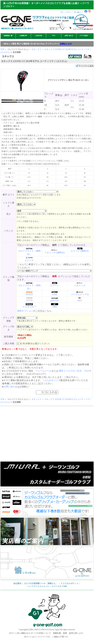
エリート (55, 285)
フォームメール (43, 371)
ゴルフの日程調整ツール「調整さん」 (41, 583)
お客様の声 (23, 36)
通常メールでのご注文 (70, 371)
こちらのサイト (50, 380)
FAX (87, 371)
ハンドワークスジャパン (38, 586)
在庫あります (66, 44)
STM (55, 294)
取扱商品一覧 (8, 36)
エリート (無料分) (80, 251)
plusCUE (55, 301)
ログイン (69, 12)
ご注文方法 (38, 36)
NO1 (80, 301)
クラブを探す (84, 36)
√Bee (55, 307)
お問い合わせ (69, 36)
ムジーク (29, 260)
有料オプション (25, 311)
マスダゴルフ (29, 307)
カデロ (29, 300)
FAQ (54, 35)
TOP (62, 12)
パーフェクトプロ (80, 294)
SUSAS (29, 294)
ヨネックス (36, 49)
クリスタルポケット (70, 583)
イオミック (80, 285)
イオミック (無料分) (55, 252)
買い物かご (78, 12)
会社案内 (17, 583)
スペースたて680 (59, 586)
